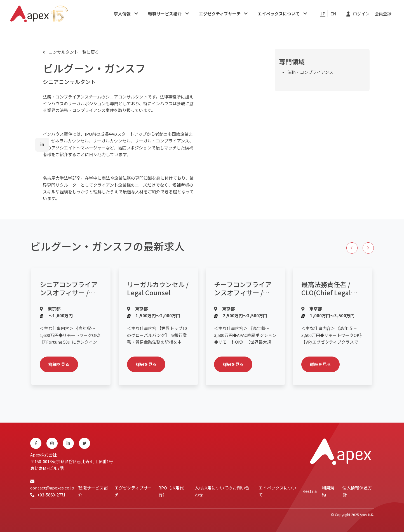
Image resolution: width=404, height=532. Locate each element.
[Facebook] (36, 444)
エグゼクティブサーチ (220, 14)
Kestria (310, 492)
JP (323, 14)
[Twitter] (84, 444)
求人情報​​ (122, 14)
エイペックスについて (279, 14)
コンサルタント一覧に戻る (73, 52)
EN (333, 14)
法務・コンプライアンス (310, 72)
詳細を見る (59, 365)
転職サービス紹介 (165, 14)
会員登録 (383, 14)
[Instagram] (52, 444)
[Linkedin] (68, 444)
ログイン (361, 14)
